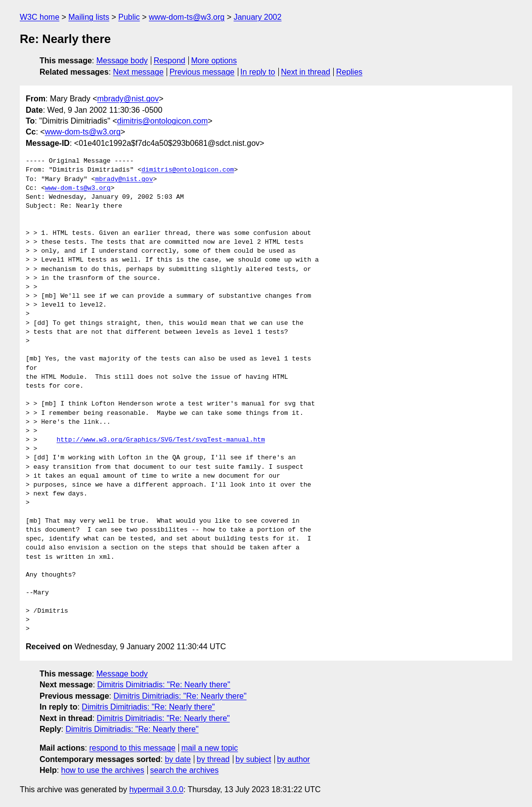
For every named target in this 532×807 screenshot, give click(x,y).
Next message (138, 72)
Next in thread (306, 72)
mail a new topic (210, 748)
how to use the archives (103, 770)
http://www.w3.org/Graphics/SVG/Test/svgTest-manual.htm (160, 440)
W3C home (40, 17)
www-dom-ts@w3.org (187, 17)
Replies (349, 72)
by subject (253, 759)
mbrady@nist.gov (128, 99)
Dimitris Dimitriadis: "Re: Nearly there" (164, 685)
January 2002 (257, 17)
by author (293, 759)
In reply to (258, 72)
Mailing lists (89, 17)
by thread (213, 759)
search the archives (185, 770)
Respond (170, 61)
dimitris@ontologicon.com (162, 121)
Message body (122, 61)
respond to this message (132, 748)
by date (177, 759)
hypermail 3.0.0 (156, 789)
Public (129, 17)
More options (214, 61)
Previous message (202, 72)
